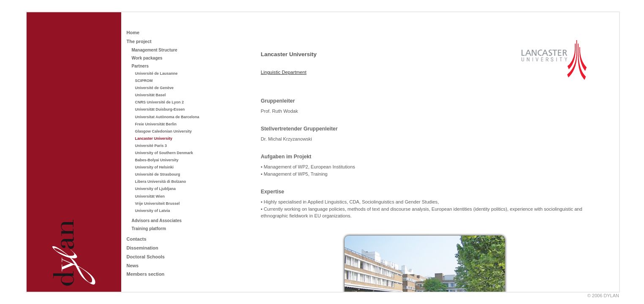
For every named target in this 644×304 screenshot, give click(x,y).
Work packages (147, 58)
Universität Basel (150, 95)
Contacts (136, 239)
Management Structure (154, 50)
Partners (140, 66)
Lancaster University (154, 138)
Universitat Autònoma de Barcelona (167, 117)
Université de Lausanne (156, 73)
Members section (145, 274)
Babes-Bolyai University (156, 160)
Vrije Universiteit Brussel (157, 204)
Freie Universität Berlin (156, 124)
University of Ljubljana (155, 189)
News (132, 266)
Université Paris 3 (151, 146)
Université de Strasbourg (157, 174)
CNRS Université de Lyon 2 (159, 102)
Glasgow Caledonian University (163, 131)
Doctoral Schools (145, 257)
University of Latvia (152, 211)
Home (133, 33)
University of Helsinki (154, 167)
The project (139, 41)
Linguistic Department (283, 72)
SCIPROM (144, 81)
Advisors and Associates (156, 221)
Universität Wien (149, 196)
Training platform (149, 229)
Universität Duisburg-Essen (160, 109)
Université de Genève (154, 88)
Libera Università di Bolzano (160, 182)
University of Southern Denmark (164, 153)
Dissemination (142, 248)
